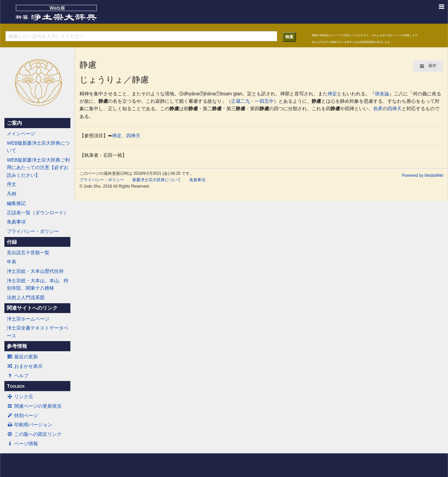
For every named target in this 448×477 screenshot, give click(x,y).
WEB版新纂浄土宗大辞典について (38, 147)
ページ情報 (22, 444)
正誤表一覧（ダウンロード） (38, 213)
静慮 (103, 101)
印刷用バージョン (29, 425)
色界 (378, 109)
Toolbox (16, 386)
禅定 (332, 94)
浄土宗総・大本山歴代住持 (35, 271)
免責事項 (16, 222)
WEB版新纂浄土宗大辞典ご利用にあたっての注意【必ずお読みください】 (38, 168)
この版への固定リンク (34, 434)
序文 (12, 184)
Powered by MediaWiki (423, 175)
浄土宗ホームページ (28, 319)
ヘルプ (18, 376)
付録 (12, 242)
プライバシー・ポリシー (33, 231)
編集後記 (16, 203)
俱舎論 (382, 94)
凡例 (12, 194)
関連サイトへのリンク (32, 308)
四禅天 (395, 109)
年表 (12, 262)
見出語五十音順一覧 (28, 253)
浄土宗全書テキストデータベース (38, 332)
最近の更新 (22, 357)
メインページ (21, 134)
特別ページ (22, 415)
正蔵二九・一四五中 (252, 101)
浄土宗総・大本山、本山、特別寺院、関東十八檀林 (38, 284)
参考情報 (17, 346)
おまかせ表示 (25, 366)
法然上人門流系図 (26, 297)
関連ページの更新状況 (34, 406)
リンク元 (20, 397)
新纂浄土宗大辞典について (157, 180)
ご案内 (14, 123)
